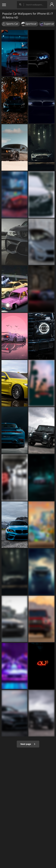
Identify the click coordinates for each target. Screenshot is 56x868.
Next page (28, 744)
